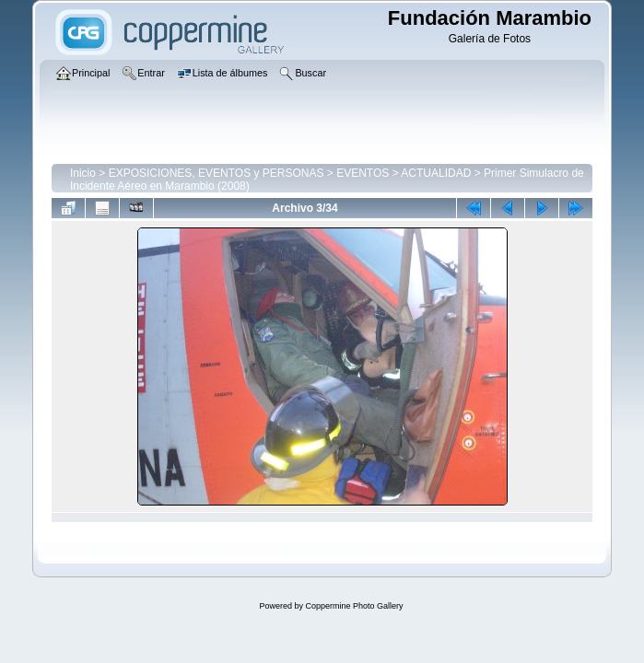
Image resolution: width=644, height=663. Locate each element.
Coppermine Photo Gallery (354, 606)
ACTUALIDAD (436, 173)
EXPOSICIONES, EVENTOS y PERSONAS (217, 173)
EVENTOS (363, 173)
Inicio (83, 173)
